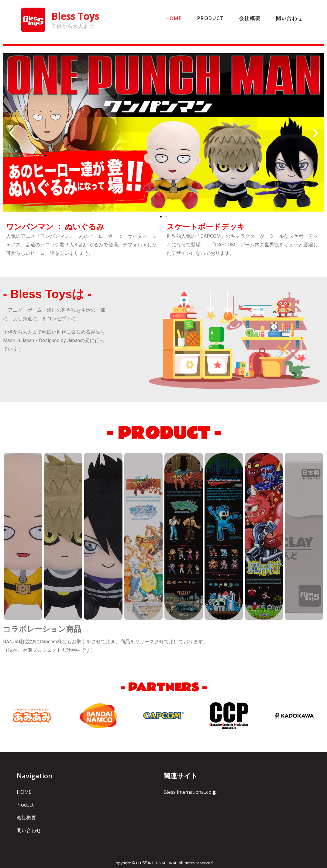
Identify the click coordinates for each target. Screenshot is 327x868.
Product (210, 18)
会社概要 (250, 18)
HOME (173, 18)
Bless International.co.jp (190, 792)
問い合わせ (289, 18)
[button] (161, 217)
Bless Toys (75, 16)
